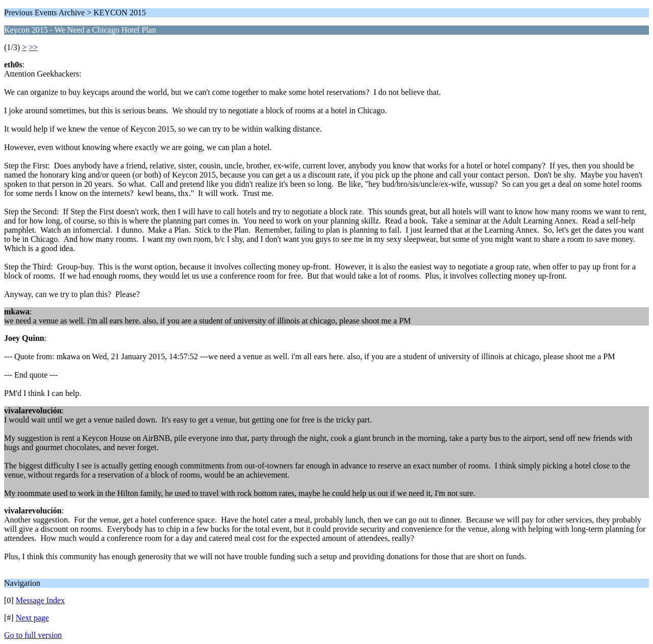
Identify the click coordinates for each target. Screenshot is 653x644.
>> (33, 47)
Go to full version (33, 635)
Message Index (40, 600)
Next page (32, 618)
